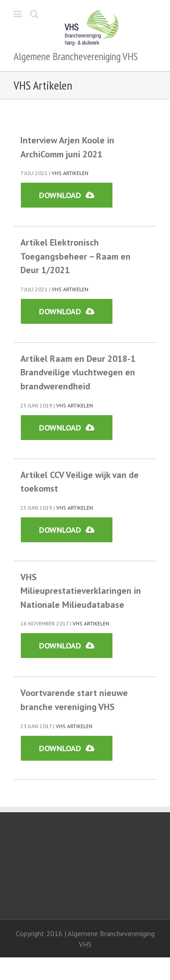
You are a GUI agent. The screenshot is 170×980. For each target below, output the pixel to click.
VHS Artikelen (70, 173)
